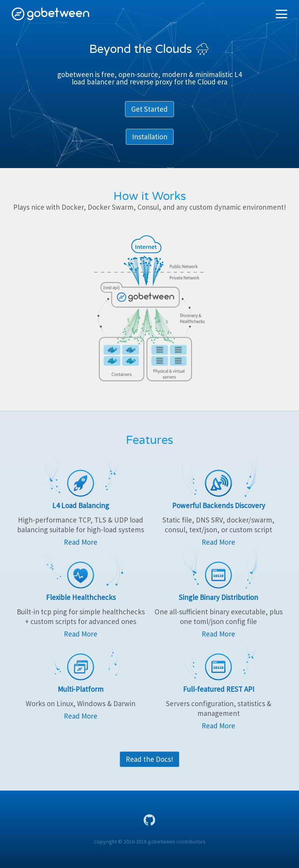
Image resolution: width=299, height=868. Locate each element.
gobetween (51, 14)
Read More (81, 542)
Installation (150, 137)
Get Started (149, 109)
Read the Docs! (149, 759)
